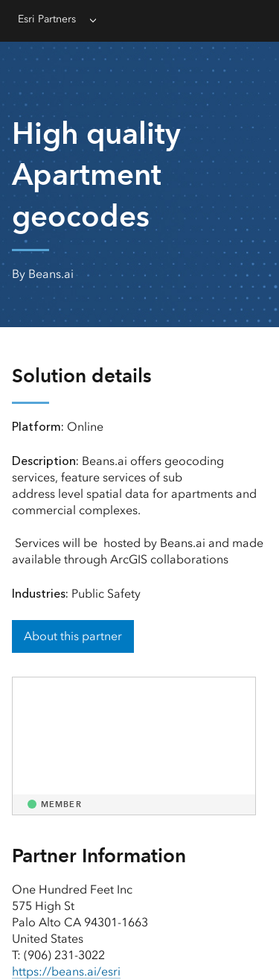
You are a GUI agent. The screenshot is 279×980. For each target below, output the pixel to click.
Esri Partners (47, 19)
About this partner (73, 636)
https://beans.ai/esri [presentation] (66, 971)
